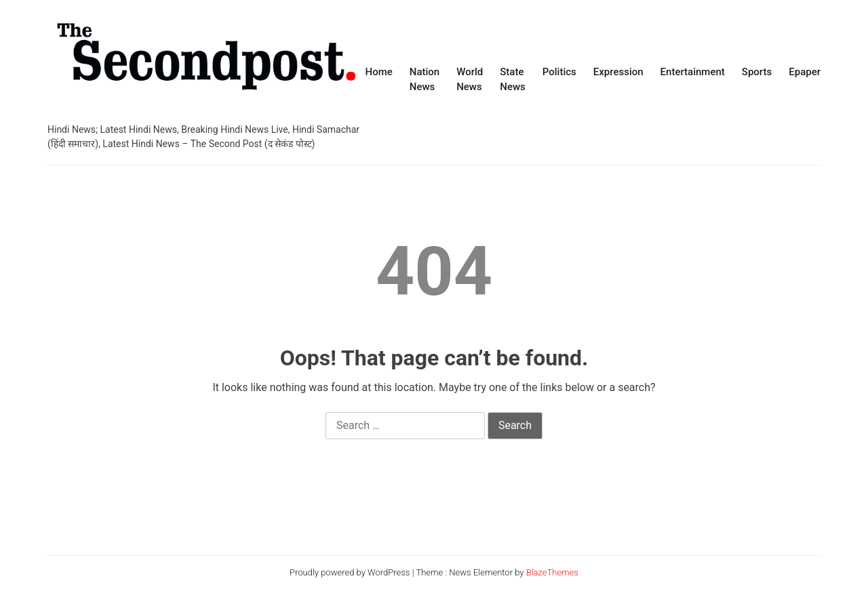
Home (378, 72)
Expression (618, 72)
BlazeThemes (552, 572)
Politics (559, 72)
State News (513, 80)
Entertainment (693, 72)
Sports (757, 72)
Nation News (425, 80)
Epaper (805, 72)
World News (470, 80)
